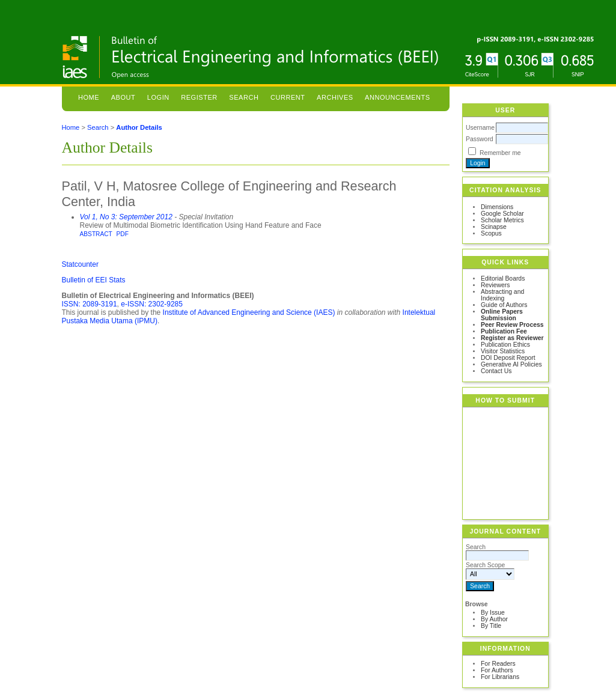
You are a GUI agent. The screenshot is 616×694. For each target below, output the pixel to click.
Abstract (96, 234)
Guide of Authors (504, 305)
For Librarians (500, 677)
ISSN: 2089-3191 (90, 304)
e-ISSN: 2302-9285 (152, 304)
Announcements (398, 97)
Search (244, 97)
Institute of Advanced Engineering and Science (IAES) (249, 312)
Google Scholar (502, 214)
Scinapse (494, 227)
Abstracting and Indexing (502, 295)
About (124, 97)
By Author (494, 619)
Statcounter (80, 264)
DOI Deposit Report (508, 358)
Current (288, 97)
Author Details (139, 127)
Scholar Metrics (502, 220)
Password (480, 139)
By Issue (493, 613)
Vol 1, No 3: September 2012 (126, 217)
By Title (491, 626)
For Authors (497, 670)
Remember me (500, 153)
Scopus (491, 233)
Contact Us (496, 371)
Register (199, 97)
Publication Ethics (505, 345)
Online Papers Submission (502, 315)
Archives (335, 97)
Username (480, 128)
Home (89, 97)
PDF (123, 234)
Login (158, 97)
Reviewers (496, 285)
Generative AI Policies (511, 364)
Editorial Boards (503, 279)
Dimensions (497, 207)
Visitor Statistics (503, 351)
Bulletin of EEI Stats (94, 280)
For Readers (498, 664)
